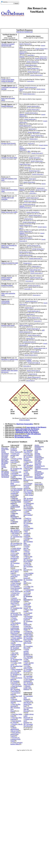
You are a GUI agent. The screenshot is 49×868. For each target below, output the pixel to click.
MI (24, 457)
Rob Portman (5, 474)
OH (25, 542)
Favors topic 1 (31, 55)
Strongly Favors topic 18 (29, 342)
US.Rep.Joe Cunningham (28, 632)
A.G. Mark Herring (15, 496)
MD (12, 708)
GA (12, 631)
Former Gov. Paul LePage (28, 454)
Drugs (36, 452)
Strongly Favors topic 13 (36, 273)
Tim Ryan (4, 467)
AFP (43, 330)
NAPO (32, 191)
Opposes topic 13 (36, 266)
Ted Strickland (5, 477)
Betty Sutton (5, 448)
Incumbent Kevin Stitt (28, 561)
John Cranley (5, 455)
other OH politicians (34, 434)
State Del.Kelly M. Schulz (16, 722)
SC (24, 621)
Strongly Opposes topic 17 (34, 311)
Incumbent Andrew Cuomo (28, 525)
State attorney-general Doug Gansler (16, 734)
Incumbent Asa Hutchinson (16, 544)
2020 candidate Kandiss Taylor (16, 645)
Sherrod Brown (5, 476)
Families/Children (39, 458)
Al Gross (15, 535)
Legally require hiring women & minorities (8, 80)
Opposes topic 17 (29, 308)
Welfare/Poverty (39, 478)
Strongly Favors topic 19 (34, 363)
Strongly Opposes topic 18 (26, 332)
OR (25, 566)
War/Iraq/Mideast (39, 477)
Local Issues (38, 471)
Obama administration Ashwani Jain (15, 729)
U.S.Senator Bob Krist (28, 484)
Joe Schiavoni (5, 453)
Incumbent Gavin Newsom (15, 587)
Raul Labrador (16, 669)
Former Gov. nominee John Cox (15, 455)
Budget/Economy (39, 447)
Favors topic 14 (29, 281)
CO (12, 601)
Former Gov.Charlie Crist (14, 620)
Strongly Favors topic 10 (29, 204)
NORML (29, 361)
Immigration (38, 467)
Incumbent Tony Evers (28, 677)
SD (24, 638)
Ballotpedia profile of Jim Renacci (27, 432)
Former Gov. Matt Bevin (28, 702)
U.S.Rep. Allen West (27, 667)
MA (12, 689)
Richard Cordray (3, 465)
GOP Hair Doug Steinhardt (16, 479)
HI (11, 648)
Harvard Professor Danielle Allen (16, 701)
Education (37, 453)
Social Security (39, 474)
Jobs (36, 470)
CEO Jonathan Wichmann (29, 680)
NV (25, 507)
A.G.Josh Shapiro (27, 594)
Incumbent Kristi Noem (28, 639)
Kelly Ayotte (29, 495)
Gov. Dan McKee (27, 604)
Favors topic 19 (27, 366)
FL (11, 615)
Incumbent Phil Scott (28, 670)
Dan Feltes (28, 493)
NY (25, 523)
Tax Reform (38, 476)
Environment (38, 456)
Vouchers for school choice (9, 158)
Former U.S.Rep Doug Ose (16, 459)
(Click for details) (25, 420)
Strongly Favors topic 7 (35, 171)
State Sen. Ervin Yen (27, 564)
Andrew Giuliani (27, 536)
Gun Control (38, 463)
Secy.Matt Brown (27, 607)
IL (11, 674)
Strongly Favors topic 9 (41, 190)
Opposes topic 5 (32, 129)
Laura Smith (14, 462)
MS (25, 724)
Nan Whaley (5, 463)
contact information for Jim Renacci (27, 429)
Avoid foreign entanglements (5, 302)
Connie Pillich (5, 449)
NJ (11, 469)
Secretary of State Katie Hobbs (17, 581)
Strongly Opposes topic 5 (30, 119)
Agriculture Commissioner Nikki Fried (15, 628)
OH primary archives (22, 436)
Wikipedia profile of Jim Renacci (27, 431)
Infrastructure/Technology (41, 469)
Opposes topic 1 (44, 57)
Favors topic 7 (28, 167)
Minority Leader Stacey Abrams (16, 635)
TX (24, 656)
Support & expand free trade (10, 263)
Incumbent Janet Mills (28, 451)
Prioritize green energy (8, 325)
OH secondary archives (22, 437)
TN (24, 646)
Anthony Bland (14, 561)
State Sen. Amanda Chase (15, 499)
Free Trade (38, 460)
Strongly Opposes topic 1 (41, 58)
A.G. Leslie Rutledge (15, 554)
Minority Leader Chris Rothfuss (27, 688)
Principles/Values (39, 473)
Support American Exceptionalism (7, 278)
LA (24, 708)
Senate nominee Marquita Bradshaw (26, 652)
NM (25, 498)
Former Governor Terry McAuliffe (17, 489)
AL (11, 537)
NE (24, 477)
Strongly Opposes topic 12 (36, 258)
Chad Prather (26, 660)
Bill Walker (16, 533)
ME (25, 450)
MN (25, 465)
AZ (11, 563)
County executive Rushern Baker (17, 743)
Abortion (37, 445)
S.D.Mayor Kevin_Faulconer (16, 451)
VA (11, 482)
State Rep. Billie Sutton (27, 642)
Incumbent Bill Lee (28, 647)
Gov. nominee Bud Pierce (28, 574)
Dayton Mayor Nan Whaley (27, 553)
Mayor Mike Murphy (28, 469)
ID (11, 666)
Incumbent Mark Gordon (28, 684)
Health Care (38, 465)
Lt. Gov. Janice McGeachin (16, 672)
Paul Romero (26, 577)
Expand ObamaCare (7, 106)
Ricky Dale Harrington (15, 557)
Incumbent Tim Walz (28, 466)
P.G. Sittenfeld (5, 473)
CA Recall (14, 449)
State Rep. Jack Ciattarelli (16, 473)
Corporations (38, 449)
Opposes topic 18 (30, 338)
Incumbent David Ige (15, 649)
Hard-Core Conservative (25, 424)
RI (24, 596)
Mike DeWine (5, 462)
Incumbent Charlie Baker (15, 690)
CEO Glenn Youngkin (15, 493)
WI (24, 676)
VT (24, 669)
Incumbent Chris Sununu (28, 491)
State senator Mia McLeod (28, 635)
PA (24, 580)
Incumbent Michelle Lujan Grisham (28, 500)
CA (12, 586)
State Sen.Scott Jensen (26, 473)
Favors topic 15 (28, 289)
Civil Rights (38, 448)
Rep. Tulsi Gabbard (14, 654)
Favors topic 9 (33, 193)
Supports (22, 148)
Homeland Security (40, 466)
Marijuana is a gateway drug (10, 359)
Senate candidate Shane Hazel (16, 639)
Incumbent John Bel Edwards (28, 709)
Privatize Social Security (9, 143)
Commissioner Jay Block (29, 504)
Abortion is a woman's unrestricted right (8, 45)
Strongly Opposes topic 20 (34, 377)
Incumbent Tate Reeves (28, 725)
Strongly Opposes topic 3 (29, 94)
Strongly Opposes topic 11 (26, 225)
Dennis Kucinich (4, 451)
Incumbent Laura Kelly (15, 682)
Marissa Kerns (14, 657)
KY (25, 696)
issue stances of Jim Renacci (36, 427)
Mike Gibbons (5, 471)
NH (25, 490)
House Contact (39, 484)
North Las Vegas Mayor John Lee (27, 520)
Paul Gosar (15, 570)
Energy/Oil (38, 455)
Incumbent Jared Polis (15, 602)
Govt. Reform (38, 462)
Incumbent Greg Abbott (28, 657)
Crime (36, 451)
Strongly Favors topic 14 (36, 278)
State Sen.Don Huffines (29, 664)
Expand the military (7, 285)
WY (25, 683)
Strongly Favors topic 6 (37, 153)
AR (12, 543)
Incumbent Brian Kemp (15, 632)
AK (12, 530)
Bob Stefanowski (14, 612)
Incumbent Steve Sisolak (28, 508)
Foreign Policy (38, 459)
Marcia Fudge (5, 459)
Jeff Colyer (15, 684)
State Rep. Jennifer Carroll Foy (15, 507)
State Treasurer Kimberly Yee (16, 584)
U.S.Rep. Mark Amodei (28, 514)
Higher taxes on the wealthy (10, 212)
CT (11, 608)
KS (11, 681)
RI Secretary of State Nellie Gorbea (28, 618)
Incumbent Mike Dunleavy (15, 531)
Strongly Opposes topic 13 (35, 270)
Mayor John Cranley (28, 557)
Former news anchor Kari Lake (15, 576)
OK (25, 560)
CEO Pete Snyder (14, 522)
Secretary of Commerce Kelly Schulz (16, 739)
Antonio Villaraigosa (14, 599)
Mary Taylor (4, 460)
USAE (32, 271)
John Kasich (5, 456)
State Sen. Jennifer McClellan (14, 515)
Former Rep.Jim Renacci (27, 548)
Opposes (22, 53)
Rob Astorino (26, 532)
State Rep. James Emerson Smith (28, 628)
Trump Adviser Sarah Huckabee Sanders (16, 550)
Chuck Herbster (26, 488)
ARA (29, 151)
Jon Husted (4, 458)
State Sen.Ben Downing (15, 705)
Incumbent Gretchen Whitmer (28, 459)
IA (11, 659)
